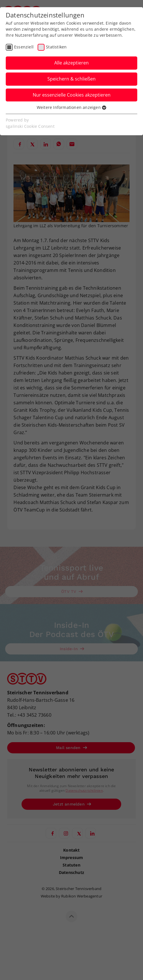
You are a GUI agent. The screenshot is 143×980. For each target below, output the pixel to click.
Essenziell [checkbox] (24, 47)
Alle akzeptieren (71, 63)
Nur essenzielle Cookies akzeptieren (72, 95)
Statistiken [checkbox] (56, 47)
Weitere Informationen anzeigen (71, 107)
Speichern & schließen (71, 79)
